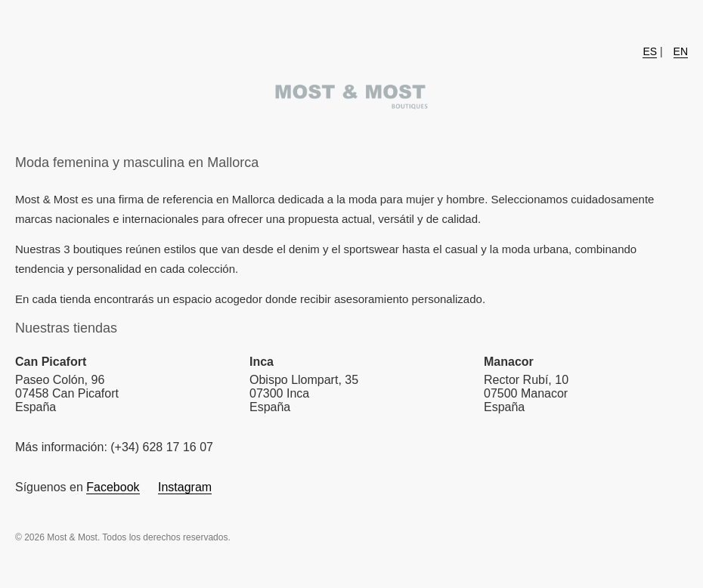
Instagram (185, 487)
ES (650, 51)
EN (681, 51)
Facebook (113, 487)
